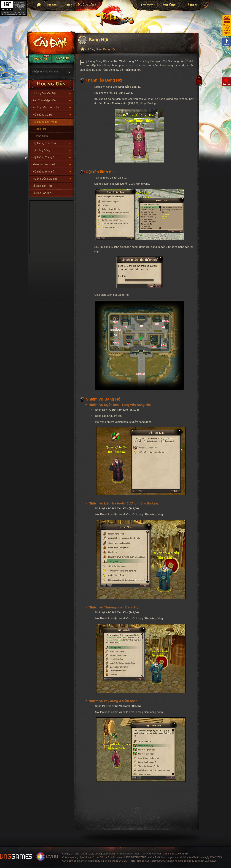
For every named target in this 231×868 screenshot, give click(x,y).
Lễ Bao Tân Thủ (42, 186)
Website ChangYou (47, 857)
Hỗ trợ (196, 6)
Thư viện (144, 6)
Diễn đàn (227, 82)
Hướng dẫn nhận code (227, 25)
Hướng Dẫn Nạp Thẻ (52, 179)
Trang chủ (39, 5)
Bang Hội (40, 129)
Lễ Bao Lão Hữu (42, 193)
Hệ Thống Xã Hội (52, 115)
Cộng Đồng (169, 6)
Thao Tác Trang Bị (52, 164)
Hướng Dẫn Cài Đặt (52, 93)
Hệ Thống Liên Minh (52, 122)
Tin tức (52, 6)
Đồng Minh (41, 136)
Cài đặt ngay (51, 42)
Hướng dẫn (90, 6)
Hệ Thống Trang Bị (52, 157)
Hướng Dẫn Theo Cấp (52, 107)
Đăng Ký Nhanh (40, 58)
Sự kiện (67, 6)
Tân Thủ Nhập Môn (52, 100)
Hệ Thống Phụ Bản (52, 172)
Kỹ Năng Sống (52, 150)
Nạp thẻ (63, 58)
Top (199, 81)
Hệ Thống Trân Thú (52, 143)
